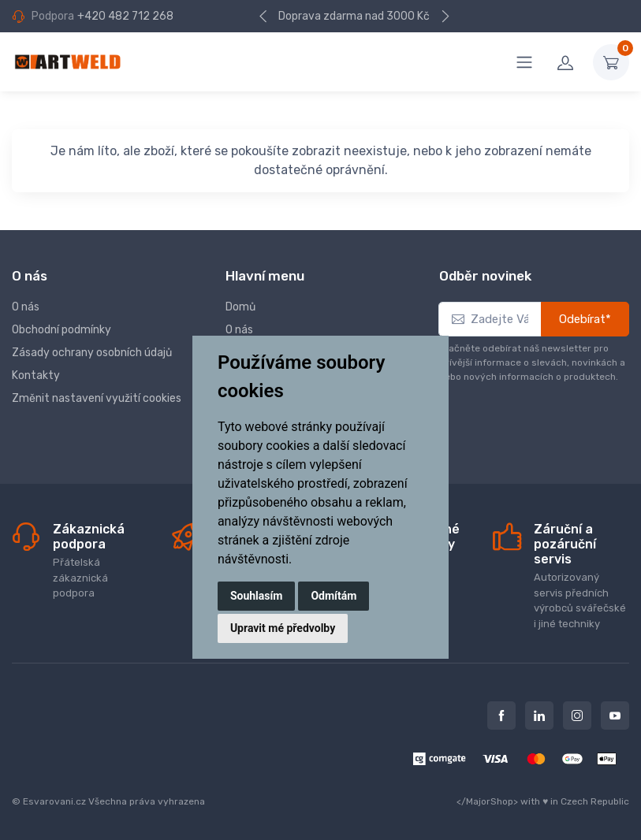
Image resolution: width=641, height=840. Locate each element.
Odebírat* (585, 319)
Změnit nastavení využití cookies (97, 398)
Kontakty (36, 375)
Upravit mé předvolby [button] (283, 628)
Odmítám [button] (334, 596)
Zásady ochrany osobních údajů (92, 353)
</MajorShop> (487, 801)
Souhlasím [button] (257, 596)
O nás (26, 307)
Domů (240, 307)
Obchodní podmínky (61, 330)
